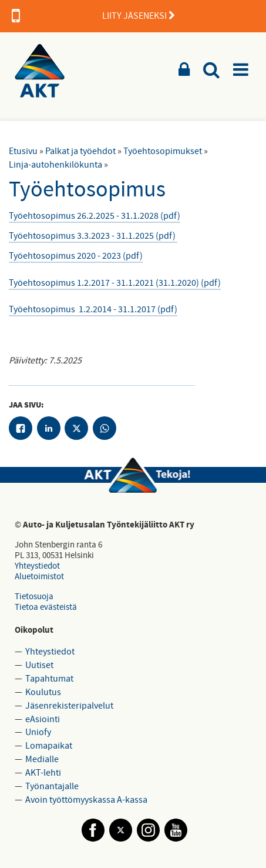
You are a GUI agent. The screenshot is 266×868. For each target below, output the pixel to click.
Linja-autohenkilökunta (55, 165)
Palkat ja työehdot (80, 151)
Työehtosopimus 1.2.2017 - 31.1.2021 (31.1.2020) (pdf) (115, 283)
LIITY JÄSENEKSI (93, 16)
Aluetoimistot (39, 577)
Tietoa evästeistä (46, 607)
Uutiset (39, 665)
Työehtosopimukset (163, 151)
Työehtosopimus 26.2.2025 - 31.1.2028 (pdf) (95, 216)
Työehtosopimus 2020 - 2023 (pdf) (76, 256)
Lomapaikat (49, 746)
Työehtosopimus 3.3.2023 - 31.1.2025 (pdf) (93, 236)
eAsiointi (43, 719)
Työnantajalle (52, 786)
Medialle (42, 759)
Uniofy (38, 732)
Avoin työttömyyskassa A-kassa (86, 800)
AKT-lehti (43, 773)
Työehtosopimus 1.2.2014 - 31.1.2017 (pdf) (93, 309)
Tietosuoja (34, 597)
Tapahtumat (49, 679)
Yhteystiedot (37, 566)
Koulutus (43, 692)
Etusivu (23, 151)
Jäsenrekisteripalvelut (69, 706)
